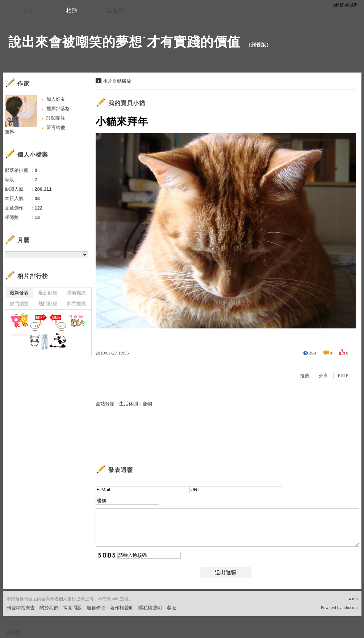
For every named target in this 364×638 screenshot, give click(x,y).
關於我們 (49, 608)
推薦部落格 (58, 109)
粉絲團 (14, 632)
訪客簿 (115, 10)
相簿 (72, 10)
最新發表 (19, 293)
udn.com (350, 608)
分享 (323, 376)
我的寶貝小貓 (127, 103)
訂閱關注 (56, 118)
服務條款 (96, 608)
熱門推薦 (76, 304)
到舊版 (259, 45)
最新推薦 (76, 293)
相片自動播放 (117, 81)
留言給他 (56, 127)
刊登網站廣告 (21, 608)
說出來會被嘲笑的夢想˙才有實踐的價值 (125, 42)
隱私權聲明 (150, 608)
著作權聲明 (122, 608)
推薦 (305, 376)
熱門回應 (48, 304)
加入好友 (56, 99)
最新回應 (48, 293)
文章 (28, 10)
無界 (9, 132)
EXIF (343, 376)
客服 (171, 608)
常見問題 (72, 608)
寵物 (147, 404)
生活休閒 (129, 404)
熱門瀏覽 (19, 304)
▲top (353, 599)
